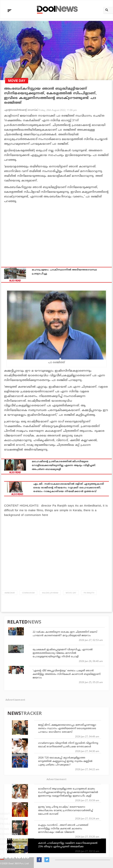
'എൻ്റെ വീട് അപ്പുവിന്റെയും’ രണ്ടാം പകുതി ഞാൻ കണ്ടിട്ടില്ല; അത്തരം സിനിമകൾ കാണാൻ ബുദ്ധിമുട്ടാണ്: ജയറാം (67, 674)
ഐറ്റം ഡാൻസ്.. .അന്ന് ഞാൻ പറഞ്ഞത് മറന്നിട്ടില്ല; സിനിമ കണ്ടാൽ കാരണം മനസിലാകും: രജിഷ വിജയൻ (63, 828)
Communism (28, 593)
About (5, 814)
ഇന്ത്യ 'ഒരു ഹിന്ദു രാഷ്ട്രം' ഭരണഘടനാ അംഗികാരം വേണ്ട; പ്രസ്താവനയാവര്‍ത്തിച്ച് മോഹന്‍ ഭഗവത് (65, 810)
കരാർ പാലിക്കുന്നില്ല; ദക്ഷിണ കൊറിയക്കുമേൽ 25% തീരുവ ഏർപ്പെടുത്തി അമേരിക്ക (68, 845)
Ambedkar (10, 593)
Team (4, 819)
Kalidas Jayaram (50, 593)
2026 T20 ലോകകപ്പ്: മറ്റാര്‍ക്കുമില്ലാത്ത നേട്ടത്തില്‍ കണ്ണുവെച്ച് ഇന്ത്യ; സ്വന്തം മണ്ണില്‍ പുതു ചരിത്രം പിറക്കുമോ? (65, 761)
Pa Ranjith (89, 593)
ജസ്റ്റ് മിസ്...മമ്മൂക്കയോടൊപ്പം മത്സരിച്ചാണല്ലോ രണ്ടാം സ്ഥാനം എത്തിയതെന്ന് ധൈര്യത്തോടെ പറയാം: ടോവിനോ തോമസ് (67, 728)
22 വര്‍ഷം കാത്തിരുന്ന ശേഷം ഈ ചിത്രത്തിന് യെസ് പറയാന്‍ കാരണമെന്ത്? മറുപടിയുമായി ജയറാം (65, 633)
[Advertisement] (56, 233)
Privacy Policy (12, 824)
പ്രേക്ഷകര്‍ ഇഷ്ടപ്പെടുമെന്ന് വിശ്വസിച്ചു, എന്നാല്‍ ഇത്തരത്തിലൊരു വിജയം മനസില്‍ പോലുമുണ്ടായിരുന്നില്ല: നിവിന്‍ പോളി (63, 653)
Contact (7, 839)
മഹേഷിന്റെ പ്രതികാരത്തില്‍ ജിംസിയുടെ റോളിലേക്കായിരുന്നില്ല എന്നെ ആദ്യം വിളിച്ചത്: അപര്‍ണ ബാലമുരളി (64, 465)
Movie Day (71, 593)
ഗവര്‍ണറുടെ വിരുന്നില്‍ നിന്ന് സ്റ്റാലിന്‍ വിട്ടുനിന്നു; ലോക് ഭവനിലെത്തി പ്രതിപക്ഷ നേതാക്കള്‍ (68, 745)
